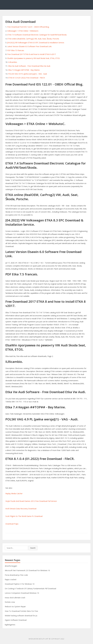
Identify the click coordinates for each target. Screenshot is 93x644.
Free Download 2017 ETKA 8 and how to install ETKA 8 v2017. (32, 54)
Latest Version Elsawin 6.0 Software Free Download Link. (30, 46)
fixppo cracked (11, 579)
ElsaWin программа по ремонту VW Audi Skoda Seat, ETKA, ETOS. (34, 58)
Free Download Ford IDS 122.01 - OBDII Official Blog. (28, 27)
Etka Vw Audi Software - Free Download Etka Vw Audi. (29, 66)
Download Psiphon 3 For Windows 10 (20, 584)
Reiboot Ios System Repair (15, 607)
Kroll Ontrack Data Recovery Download (21, 509)
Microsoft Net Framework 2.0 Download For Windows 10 (27, 570)
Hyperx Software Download (16, 620)
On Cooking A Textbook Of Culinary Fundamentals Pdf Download (30, 589)
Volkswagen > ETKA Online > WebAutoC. (23, 31)
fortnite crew (10, 602)
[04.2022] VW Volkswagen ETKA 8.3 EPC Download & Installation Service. (36, 43)
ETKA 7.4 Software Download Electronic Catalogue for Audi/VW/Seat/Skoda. (37, 35)
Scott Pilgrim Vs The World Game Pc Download (24, 516)
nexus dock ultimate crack (15, 598)
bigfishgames (10, 625)
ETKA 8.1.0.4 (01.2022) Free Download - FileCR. (27, 78)
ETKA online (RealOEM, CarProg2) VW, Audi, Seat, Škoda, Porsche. (33, 39)
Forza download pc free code (16, 575)
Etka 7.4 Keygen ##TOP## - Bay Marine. (24, 70)
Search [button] (33, 548)
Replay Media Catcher (14, 494)
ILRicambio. (13, 62)
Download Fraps (12, 524)
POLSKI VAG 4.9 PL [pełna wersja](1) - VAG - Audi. (28, 74)
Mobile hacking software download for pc (21, 616)
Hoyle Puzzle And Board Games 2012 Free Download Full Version (31, 501)
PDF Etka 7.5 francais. (16, 50)
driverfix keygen (11, 566)
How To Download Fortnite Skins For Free (21, 611)
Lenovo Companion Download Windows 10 (22, 593)
